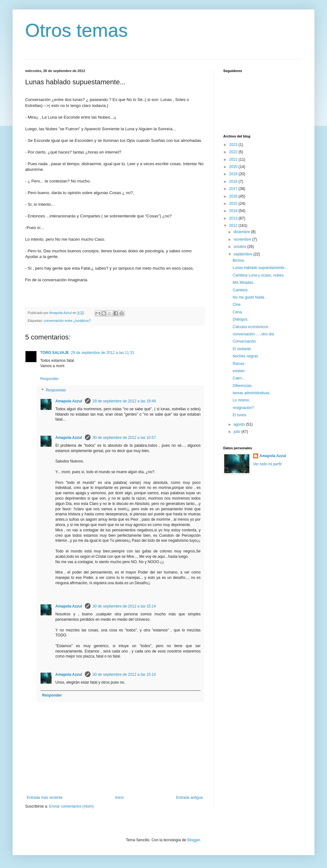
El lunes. (240, 415)
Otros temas (77, 30)
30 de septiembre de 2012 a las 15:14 (124, 606)
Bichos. (239, 260)
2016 (234, 196)
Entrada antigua (189, 798)
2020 (234, 167)
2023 (234, 145)
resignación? (243, 408)
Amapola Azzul (69, 401)
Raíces (238, 364)
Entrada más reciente (45, 798)
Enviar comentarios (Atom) (71, 806)
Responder (50, 379)
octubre (240, 247)
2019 (234, 174)
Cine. (237, 305)
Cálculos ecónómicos (250, 327)
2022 (234, 152)
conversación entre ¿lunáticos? (67, 321)
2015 (234, 204)
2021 (234, 160)
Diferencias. (243, 386)
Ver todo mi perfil (267, 464)
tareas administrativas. (252, 393)
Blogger (194, 840)
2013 (234, 218)
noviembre (243, 239)
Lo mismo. (241, 400)
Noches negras (245, 356)
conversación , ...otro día (253, 334)
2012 (234, 226)
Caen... (239, 378)
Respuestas (56, 390)
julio (238, 432)
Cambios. (241, 290)
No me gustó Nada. (249, 297)
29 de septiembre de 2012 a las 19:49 (124, 401)
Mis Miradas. (243, 283)
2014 (234, 211)
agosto (240, 424)
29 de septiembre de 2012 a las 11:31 (102, 353)
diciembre (242, 232)
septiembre (244, 254)
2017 (234, 189)
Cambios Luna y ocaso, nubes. (259, 275)
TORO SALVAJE (55, 353)
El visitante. (242, 349)
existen (239, 371)
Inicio (119, 798)
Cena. (238, 312)
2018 (234, 182)
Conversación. (245, 341)
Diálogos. (241, 319)
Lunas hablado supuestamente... (260, 268)
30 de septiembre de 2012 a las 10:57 (124, 438)
